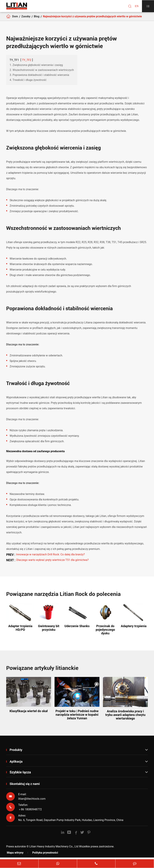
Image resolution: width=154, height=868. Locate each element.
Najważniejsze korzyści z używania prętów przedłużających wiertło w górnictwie (92, 18)
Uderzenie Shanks (77, 629)
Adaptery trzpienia (134, 629)
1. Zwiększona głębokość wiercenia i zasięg (36, 68)
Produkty (79, 753)
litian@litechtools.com (32, 802)
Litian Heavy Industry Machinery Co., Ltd (54, 849)
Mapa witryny (15, 856)
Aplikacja (79, 764)
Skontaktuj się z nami (26, 787)
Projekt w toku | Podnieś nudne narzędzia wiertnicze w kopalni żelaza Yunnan (77, 718)
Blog (37, 18)
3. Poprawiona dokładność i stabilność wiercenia (39, 78)
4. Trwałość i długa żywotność (28, 83)
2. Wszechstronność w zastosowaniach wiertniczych (42, 73)
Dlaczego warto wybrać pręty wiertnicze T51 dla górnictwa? (53, 563)
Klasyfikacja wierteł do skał (29, 714)
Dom (15, 18)
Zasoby (26, 18)
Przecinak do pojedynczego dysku (105, 633)
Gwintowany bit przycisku (49, 631)
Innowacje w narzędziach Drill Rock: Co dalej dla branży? (51, 558)
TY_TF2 (27, 63)
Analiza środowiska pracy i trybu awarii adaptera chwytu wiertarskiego (125, 718)
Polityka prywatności (45, 856)
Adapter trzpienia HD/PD (20, 631)
